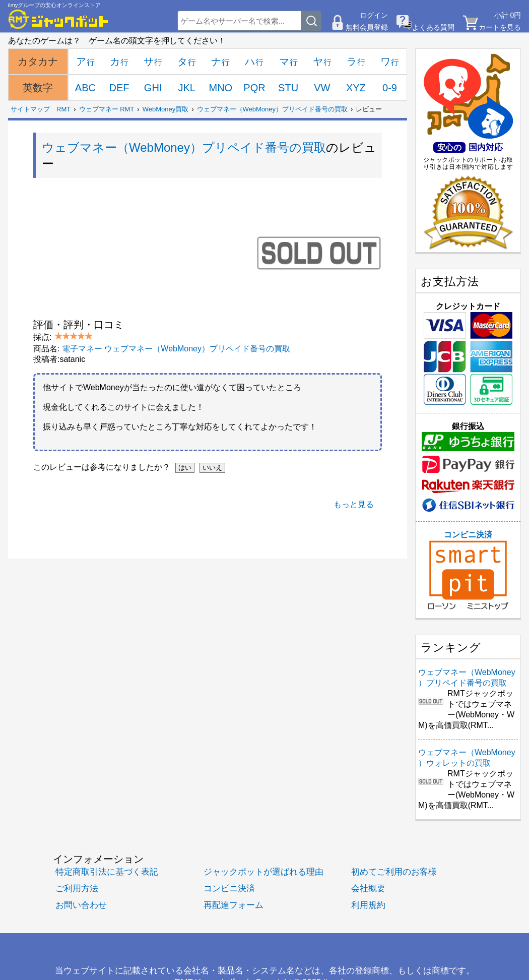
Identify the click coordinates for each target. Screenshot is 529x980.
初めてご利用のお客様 (394, 872)
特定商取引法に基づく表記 (107, 872)
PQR (254, 88)
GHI (153, 88)
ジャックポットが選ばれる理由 (263, 872)
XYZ (356, 88)
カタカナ (38, 62)
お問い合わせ (81, 905)
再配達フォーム (234, 905)
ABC (85, 88)
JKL (187, 88)
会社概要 (368, 889)
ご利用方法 (77, 889)
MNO (221, 88)
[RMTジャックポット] (58, 19)
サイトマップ (30, 109)
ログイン (374, 15)
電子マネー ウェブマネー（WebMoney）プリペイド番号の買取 (176, 349)
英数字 (38, 88)
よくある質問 (433, 27)
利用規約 (368, 905)
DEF (119, 88)
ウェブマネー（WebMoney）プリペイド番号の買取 (273, 109)
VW (322, 88)
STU (288, 88)
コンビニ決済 (468, 570)
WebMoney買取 (166, 109)
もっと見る (354, 504)
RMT (63, 109)
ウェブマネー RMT (107, 109)
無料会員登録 (367, 27)
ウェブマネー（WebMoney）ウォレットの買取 (467, 758)
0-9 (390, 88)
